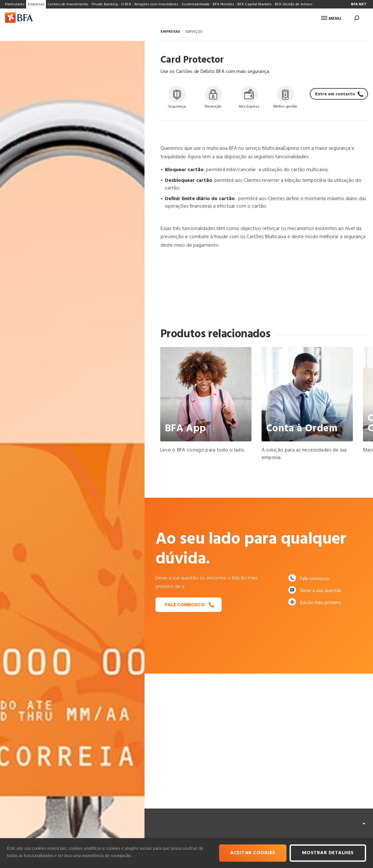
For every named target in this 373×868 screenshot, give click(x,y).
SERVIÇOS (194, 32)
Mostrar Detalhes (328, 853)
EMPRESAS (170, 32)
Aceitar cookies (253, 853)
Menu (331, 19)
